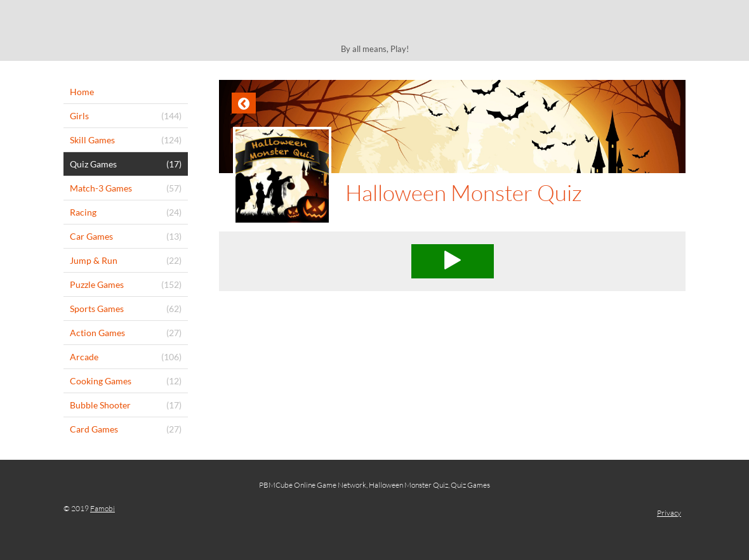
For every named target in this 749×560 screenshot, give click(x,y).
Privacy (669, 513)
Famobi (103, 508)
